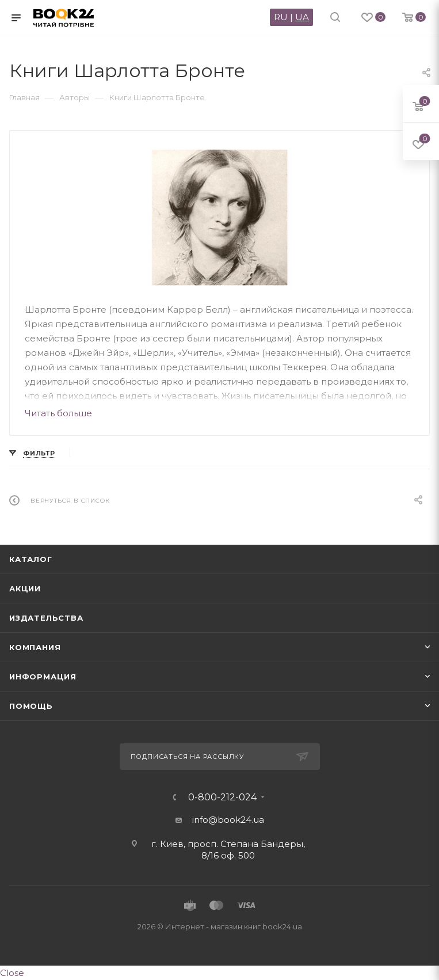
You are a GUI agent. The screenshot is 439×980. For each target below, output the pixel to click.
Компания (35, 647)
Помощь (31, 706)
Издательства (46, 618)
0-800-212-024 (222, 797)
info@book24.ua (228, 820)
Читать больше (58, 413)
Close (12, 973)
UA (302, 17)
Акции (25, 588)
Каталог (31, 559)
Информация (43, 677)
